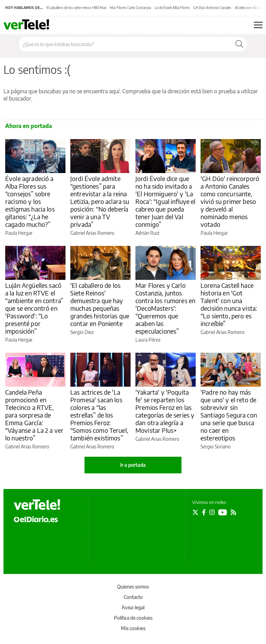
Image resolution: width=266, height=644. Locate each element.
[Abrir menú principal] (258, 25)
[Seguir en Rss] (233, 512)
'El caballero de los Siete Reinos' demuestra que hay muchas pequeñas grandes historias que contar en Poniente (100, 304)
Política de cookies (133, 618)
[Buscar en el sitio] (125, 44)
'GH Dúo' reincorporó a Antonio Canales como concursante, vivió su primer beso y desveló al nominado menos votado (230, 201)
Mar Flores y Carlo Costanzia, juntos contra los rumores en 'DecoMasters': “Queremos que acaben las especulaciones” (165, 308)
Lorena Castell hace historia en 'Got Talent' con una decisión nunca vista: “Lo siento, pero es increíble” (229, 304)
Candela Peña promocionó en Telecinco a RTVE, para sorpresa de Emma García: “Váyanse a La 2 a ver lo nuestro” (34, 415)
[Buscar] (239, 44)
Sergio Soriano (216, 446)
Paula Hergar (19, 233)
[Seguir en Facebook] (204, 512)
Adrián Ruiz (147, 233)
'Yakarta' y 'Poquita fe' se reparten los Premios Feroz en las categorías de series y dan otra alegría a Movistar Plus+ (165, 411)
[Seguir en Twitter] (195, 512)
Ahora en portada (29, 126)
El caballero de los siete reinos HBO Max (76, 8)
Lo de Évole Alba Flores (172, 8)
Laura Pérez (148, 340)
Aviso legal (133, 607)
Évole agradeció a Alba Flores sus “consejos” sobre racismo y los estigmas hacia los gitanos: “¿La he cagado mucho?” (30, 201)
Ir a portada (133, 465)
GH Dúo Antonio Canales (212, 8)
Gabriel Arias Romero (92, 233)
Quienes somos (133, 587)
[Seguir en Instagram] (212, 512)
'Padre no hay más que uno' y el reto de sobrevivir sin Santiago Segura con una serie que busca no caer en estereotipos (229, 415)
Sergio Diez (82, 332)
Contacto (133, 597)
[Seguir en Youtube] (223, 512)
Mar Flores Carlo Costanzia (130, 8)
